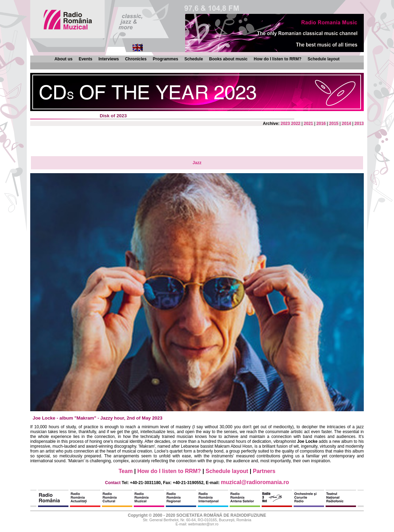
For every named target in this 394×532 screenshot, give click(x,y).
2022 (296, 124)
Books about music (228, 59)
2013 (359, 124)
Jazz (197, 163)
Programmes (166, 59)
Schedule (194, 59)
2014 (347, 124)
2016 (321, 124)
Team (126, 471)
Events (85, 59)
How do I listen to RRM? (277, 59)
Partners (264, 471)
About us (64, 59)
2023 (285, 124)
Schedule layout (323, 59)
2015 (334, 124)
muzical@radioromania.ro (255, 482)
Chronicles (136, 59)
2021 (308, 124)
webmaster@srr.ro (203, 524)
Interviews (109, 59)
